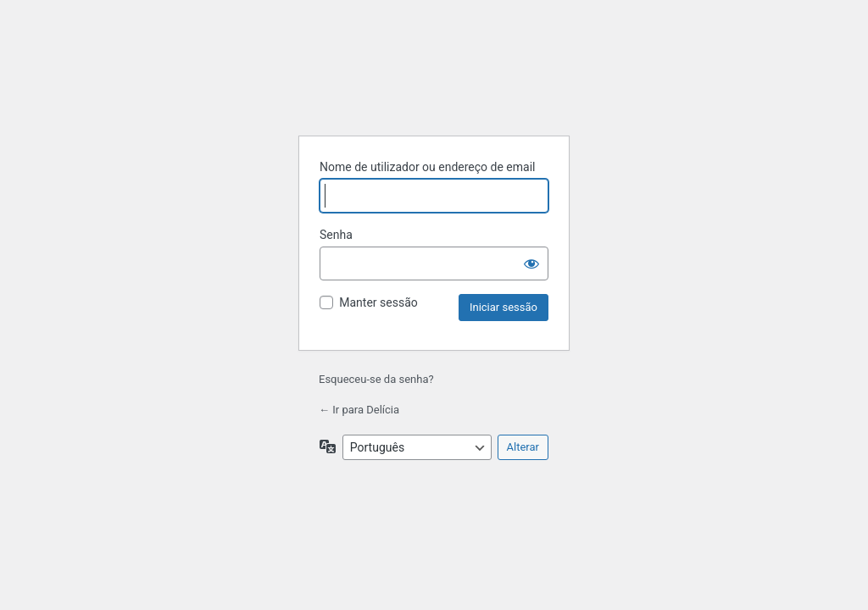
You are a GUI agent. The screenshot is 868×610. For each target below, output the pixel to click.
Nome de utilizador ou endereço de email (428, 167)
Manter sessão (378, 302)
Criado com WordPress (434, 79)
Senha (336, 235)
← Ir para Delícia (359, 410)
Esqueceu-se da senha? (376, 379)
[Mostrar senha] (531, 263)
